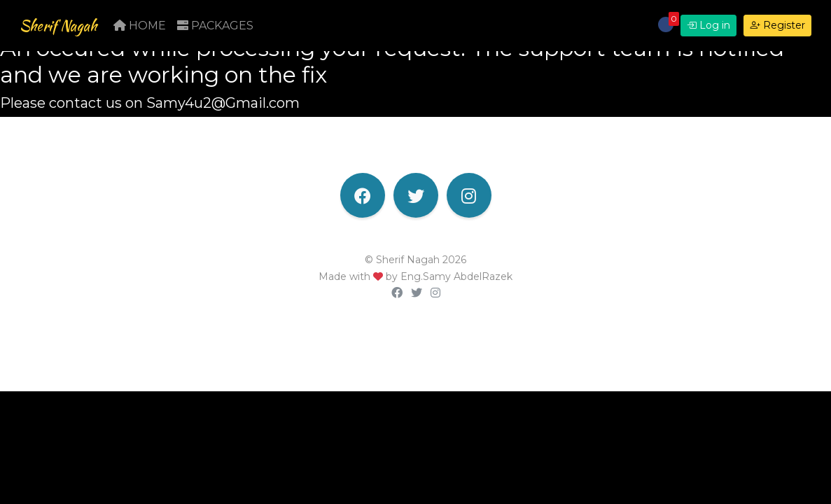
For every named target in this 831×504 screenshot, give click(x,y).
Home (166, 29)
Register (777, 29)
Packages (241, 29)
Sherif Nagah (71, 29)
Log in (708, 29)
